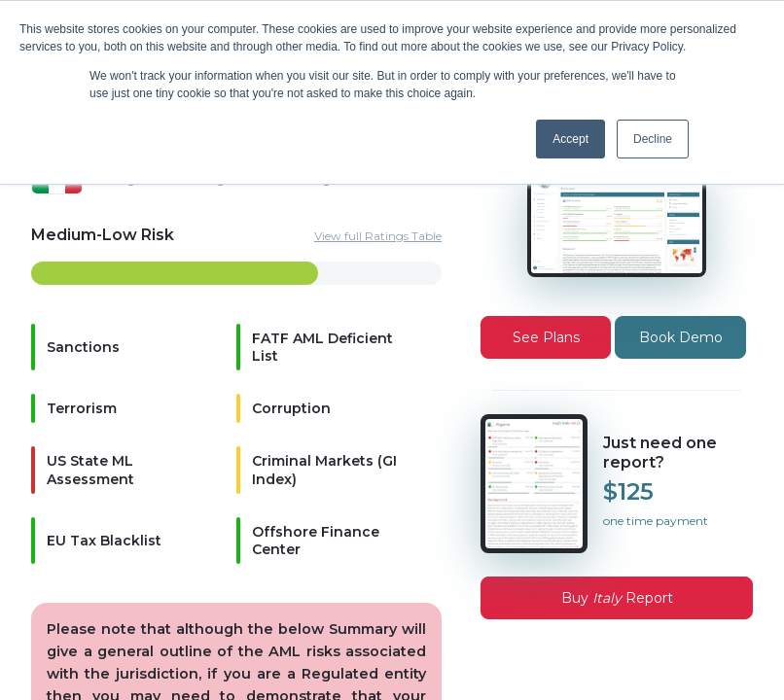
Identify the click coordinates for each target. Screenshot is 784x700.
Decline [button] (653, 139)
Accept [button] (570, 139)
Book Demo (681, 337)
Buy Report (617, 598)
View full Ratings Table (378, 236)
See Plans (546, 337)
